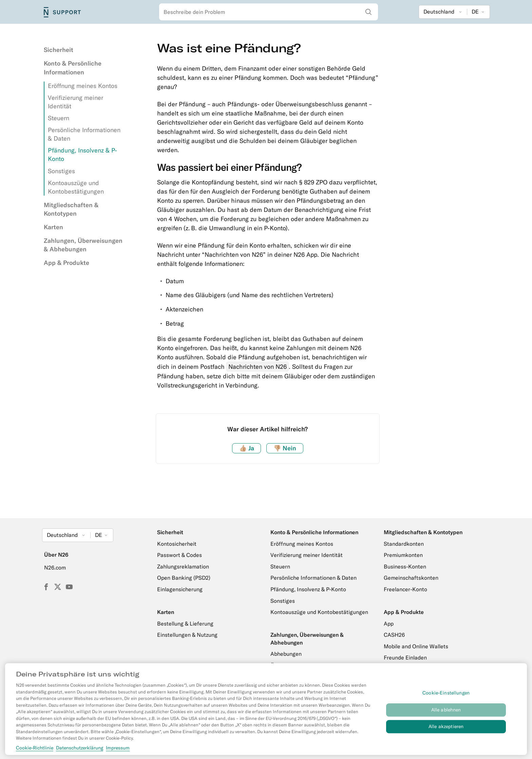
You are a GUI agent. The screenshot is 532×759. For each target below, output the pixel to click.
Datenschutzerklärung (80, 751)
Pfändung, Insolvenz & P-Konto (308, 589)
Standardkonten (404, 544)
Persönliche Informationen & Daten (313, 578)
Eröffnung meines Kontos (83, 86)
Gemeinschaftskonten (411, 578)
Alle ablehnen (446, 713)
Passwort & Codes (179, 555)
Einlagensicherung (180, 589)
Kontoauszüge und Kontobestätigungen (319, 612)
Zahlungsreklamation (183, 566)
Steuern (59, 118)
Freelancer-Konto (405, 589)
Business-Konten (405, 566)
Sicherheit (59, 50)
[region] (266, 712)
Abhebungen (286, 654)
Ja (247, 448)
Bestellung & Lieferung (185, 624)
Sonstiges (61, 171)
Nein (285, 448)
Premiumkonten (403, 555)
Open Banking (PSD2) (184, 578)
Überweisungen (290, 665)
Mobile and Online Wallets (416, 646)
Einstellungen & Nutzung (187, 635)
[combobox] (269, 12)
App (389, 624)
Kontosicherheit (177, 544)
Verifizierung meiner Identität (307, 555)
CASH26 (394, 635)
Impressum (118, 751)
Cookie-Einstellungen (446, 696)
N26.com (55, 567)
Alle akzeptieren (446, 730)
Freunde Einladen (405, 657)
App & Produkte (66, 263)
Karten (53, 227)
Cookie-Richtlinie (35, 751)
